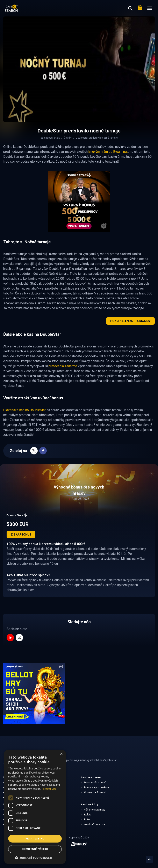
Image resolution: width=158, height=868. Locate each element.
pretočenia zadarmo (63, 366)
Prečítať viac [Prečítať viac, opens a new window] (49, 789)
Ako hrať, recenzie (95, 824)
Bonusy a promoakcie (96, 788)
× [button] (61, 754)
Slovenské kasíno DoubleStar (24, 410)
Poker (87, 820)
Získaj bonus (21, 535)
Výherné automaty (95, 810)
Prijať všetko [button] (35, 839)
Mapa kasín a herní (95, 783)
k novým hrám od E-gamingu (108, 152)
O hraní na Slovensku (96, 792)
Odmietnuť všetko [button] (35, 849)
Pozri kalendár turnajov (130, 321)
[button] (35, 858)
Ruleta (88, 815)
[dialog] (35, 807)
